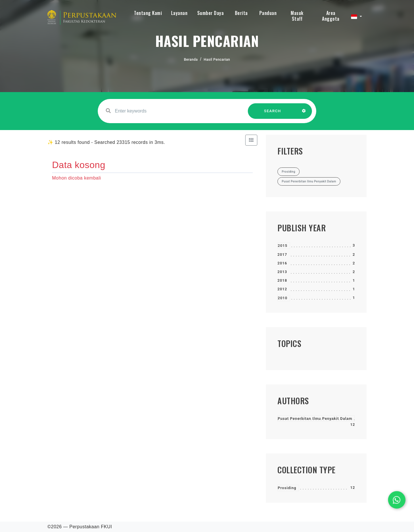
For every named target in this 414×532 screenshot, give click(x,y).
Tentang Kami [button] (148, 13)
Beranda (191, 60)
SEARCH (273, 114)
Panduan (268, 13)
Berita (241, 13)
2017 (282, 254)
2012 (282, 289)
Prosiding (287, 488)
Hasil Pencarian (217, 60)
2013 (282, 272)
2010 (283, 298)
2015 (283, 246)
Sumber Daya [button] (211, 13)
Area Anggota (331, 16)
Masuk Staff (297, 16)
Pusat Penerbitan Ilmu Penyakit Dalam (315, 418)
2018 (282, 280)
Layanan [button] (179, 13)
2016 (282, 263)
